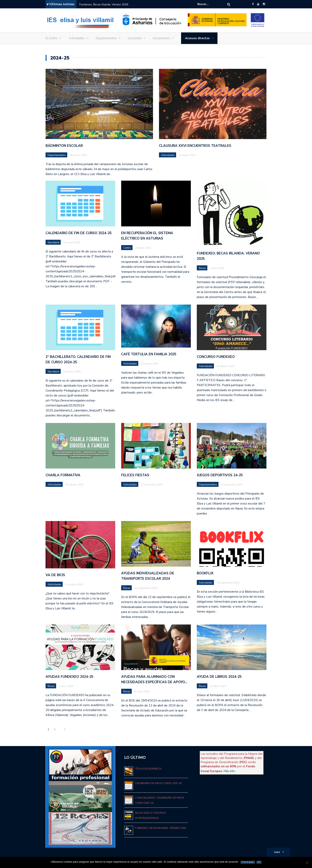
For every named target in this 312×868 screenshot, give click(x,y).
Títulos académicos (148, 769)
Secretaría (135, 38)
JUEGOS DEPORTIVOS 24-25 (220, 475)
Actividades (77, 38)
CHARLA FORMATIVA (63, 475)
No (259, 862)
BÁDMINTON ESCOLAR (64, 146)
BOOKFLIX (205, 573)
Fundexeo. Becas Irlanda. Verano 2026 (104, 4)
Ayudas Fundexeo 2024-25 (69, 677)
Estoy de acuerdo (248, 862)
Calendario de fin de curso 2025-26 (158, 783)
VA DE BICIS (55, 575)
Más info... (230, 771)
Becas (202, 268)
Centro (127, 248)
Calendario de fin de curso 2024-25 (79, 233)
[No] (307, 862)
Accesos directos (197, 38)
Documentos (161, 38)
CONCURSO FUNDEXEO (216, 357)
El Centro (52, 38)
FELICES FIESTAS (135, 475)
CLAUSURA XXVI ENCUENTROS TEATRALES (195, 146)
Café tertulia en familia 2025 (149, 354)
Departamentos (106, 38)
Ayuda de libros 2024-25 (219, 677)
